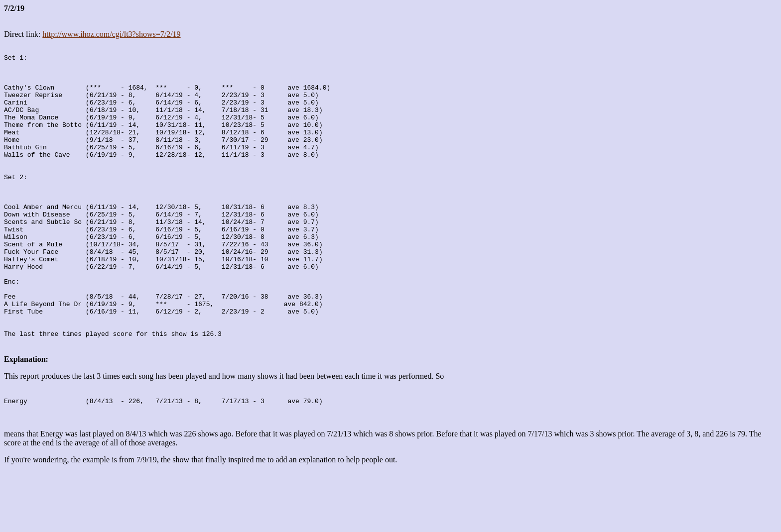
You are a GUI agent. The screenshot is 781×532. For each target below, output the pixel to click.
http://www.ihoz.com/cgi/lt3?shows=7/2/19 (111, 34)
